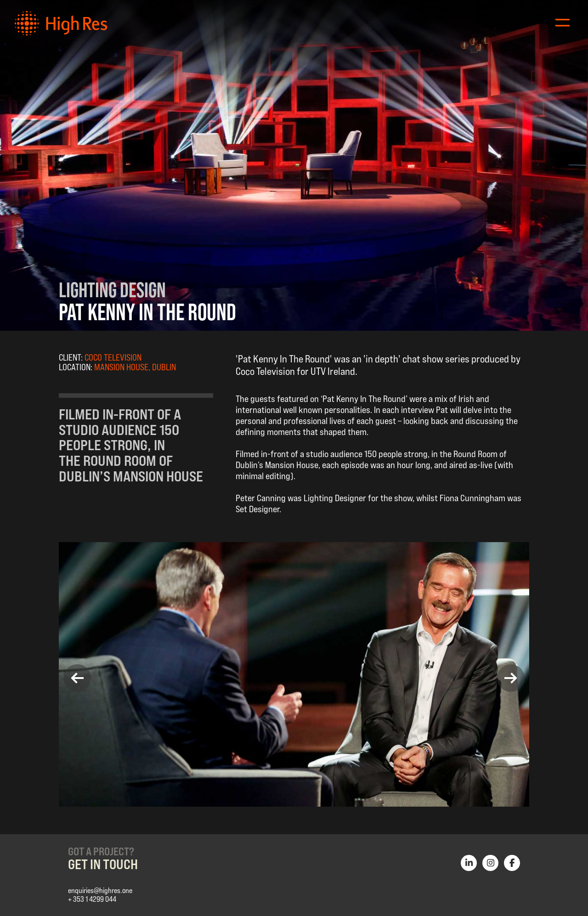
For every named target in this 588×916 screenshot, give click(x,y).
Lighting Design (112, 289)
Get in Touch (103, 864)
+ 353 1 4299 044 (92, 899)
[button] (77, 678)
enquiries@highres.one (100, 891)
